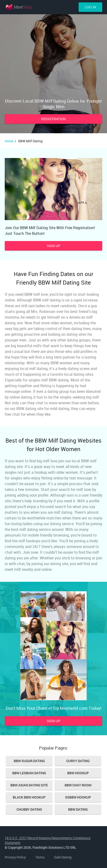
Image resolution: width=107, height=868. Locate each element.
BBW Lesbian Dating (29, 773)
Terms (40, 857)
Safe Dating (63, 857)
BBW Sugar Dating (29, 761)
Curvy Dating (78, 761)
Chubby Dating (29, 809)
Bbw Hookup (78, 773)
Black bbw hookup (29, 797)
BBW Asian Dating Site (29, 785)
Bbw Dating (78, 809)
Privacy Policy (15, 857)
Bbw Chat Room (78, 785)
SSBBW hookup (78, 797)
